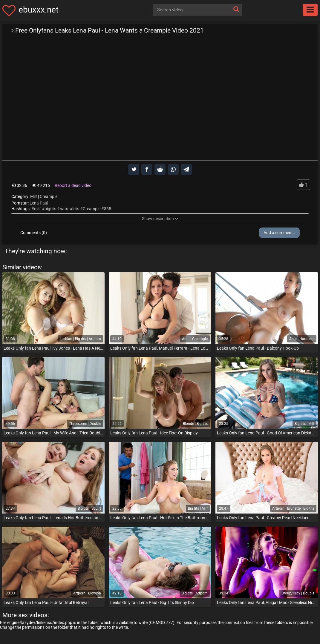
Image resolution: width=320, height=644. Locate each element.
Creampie (49, 196)
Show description (160, 219)
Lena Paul (39, 203)
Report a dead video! (74, 185)
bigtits (50, 209)
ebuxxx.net (39, 10)
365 (108, 209)
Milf (34, 196)
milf (37, 209)
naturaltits (69, 209)
